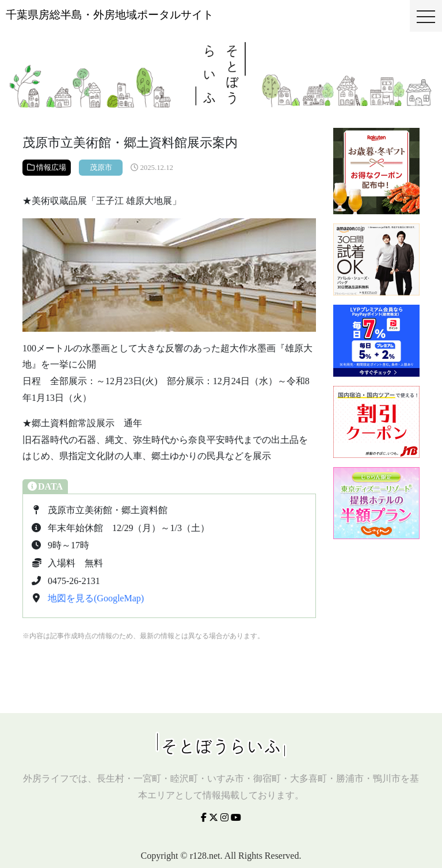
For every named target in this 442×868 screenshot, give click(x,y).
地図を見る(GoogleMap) (96, 598)
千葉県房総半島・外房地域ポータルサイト (110, 15)
